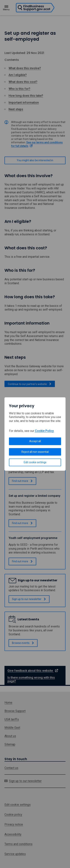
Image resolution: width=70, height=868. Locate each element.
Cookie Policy (44, 431)
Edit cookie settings (35, 462)
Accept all (35, 441)
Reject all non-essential (35, 452)
